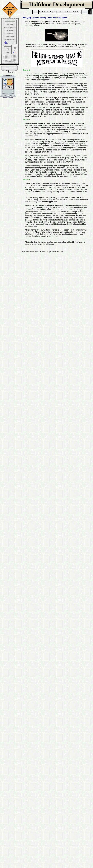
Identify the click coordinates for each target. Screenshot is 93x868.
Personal (10, 37)
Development (10, 28)
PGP (7, 49)
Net (7, 52)
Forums (10, 25)
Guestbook (10, 40)
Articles (10, 31)
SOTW (10, 34)
